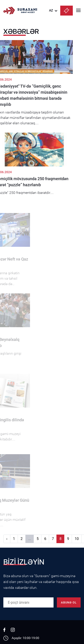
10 (77, 539)
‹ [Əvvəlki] (7, 539)
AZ (51, 10)
